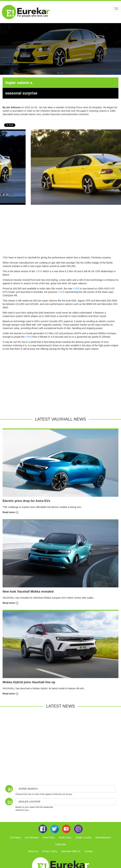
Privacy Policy (50, 851)
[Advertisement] (60, 232)
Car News (15, 837)
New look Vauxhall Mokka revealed (28, 592)
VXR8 (39, 271)
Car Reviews (32, 837)
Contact (89, 851)
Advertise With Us (71, 851)
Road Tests (49, 837)
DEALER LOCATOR (29, 802)
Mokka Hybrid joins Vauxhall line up (29, 682)
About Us (33, 851)
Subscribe (60, 844)
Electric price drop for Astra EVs (26, 501)
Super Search (28, 789)
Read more (10, 512)
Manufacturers (103, 837)
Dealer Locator (83, 837)
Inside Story (65, 837)
